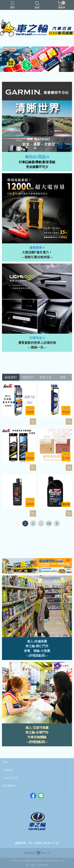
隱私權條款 (9, 786)
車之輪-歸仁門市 (37, 646)
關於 (6, 762)
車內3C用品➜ (37, 157)
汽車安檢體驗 (37, 737)
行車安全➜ (37, 338)
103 (49, 523)
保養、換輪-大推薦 (37, 651)
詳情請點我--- (38, 742)
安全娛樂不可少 (37, 167)
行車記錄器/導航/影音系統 (37, 162)
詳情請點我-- (38, 656)
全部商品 (8, 770)
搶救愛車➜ (37, 248)
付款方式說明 (11, 778)
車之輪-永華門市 (37, 732)
